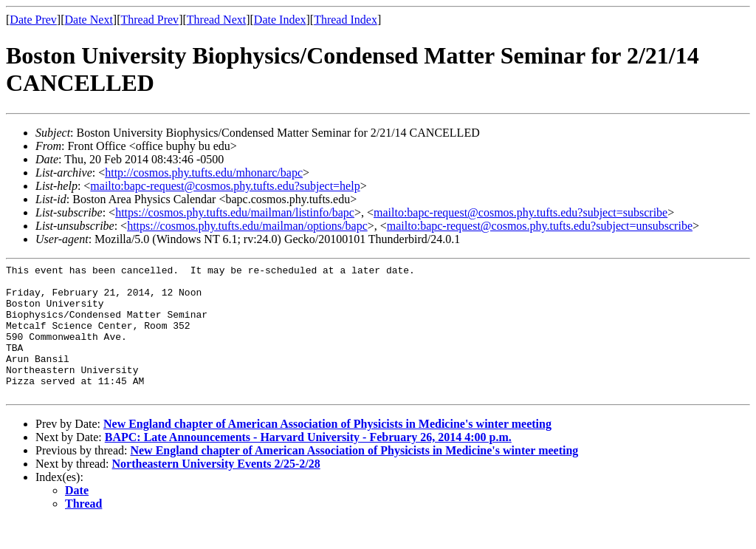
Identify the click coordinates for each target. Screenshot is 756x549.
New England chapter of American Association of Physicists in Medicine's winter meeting (327, 450)
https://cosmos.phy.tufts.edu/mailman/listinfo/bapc (235, 212)
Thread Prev (150, 20)
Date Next (89, 20)
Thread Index (346, 20)
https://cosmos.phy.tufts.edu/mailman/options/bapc (247, 226)
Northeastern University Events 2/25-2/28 (216, 490)
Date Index (280, 20)
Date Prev (33, 20)
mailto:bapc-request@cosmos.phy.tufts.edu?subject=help (225, 186)
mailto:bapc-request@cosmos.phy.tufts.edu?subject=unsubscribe (540, 226)
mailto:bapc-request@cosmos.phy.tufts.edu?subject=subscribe (520, 212)
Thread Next (216, 20)
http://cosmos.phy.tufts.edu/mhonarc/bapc (204, 173)
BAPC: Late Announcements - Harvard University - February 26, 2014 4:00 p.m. (308, 464)
